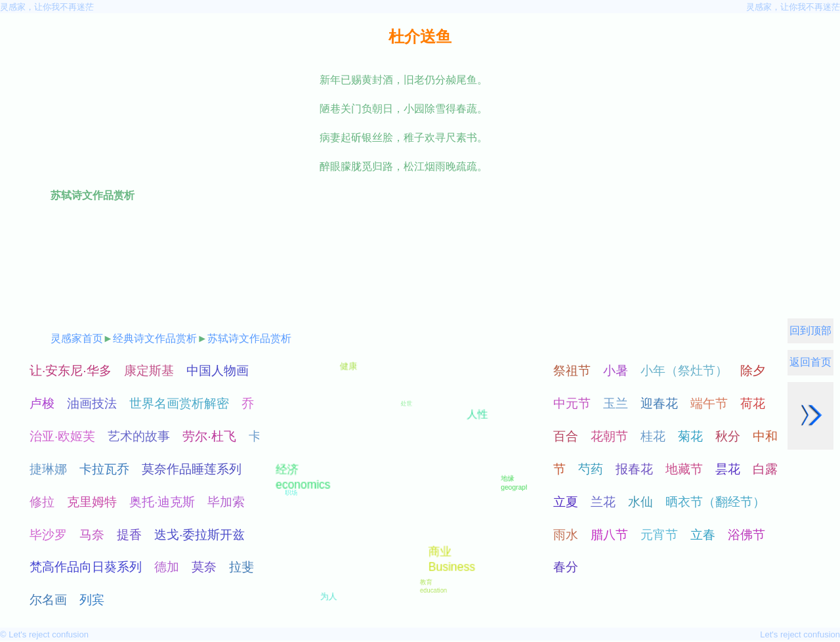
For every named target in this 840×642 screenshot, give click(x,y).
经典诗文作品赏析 (155, 338)
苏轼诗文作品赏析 (249, 338)
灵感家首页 (77, 338)
